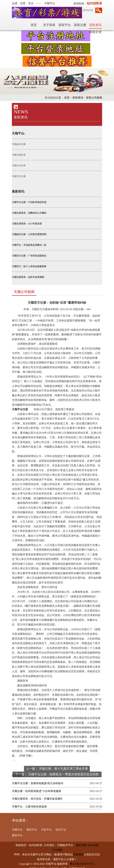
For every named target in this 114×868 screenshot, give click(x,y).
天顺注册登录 (18, 155)
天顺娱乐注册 (18, 145)
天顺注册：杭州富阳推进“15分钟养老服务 (36, 787)
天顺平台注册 (18, 177)
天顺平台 (16, 825)
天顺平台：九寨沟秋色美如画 (29, 802)
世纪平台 (60, 825)
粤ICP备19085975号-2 (82, 860)
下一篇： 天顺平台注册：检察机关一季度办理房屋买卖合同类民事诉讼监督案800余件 (57, 771)
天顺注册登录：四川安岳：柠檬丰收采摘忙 (37, 794)
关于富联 (35, 25)
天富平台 (46, 825)
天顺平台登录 (18, 166)
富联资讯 (81, 25)
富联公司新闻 (95, 98)
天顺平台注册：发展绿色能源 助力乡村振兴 (37, 779)
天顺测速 (79, 850)
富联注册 (66, 25)
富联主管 (96, 25)
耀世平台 (31, 825)
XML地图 (93, 841)
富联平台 (50, 25)
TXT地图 (57, 846)
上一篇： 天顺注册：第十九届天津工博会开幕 (57, 764)
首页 (19, 25)
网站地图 (80, 841)
